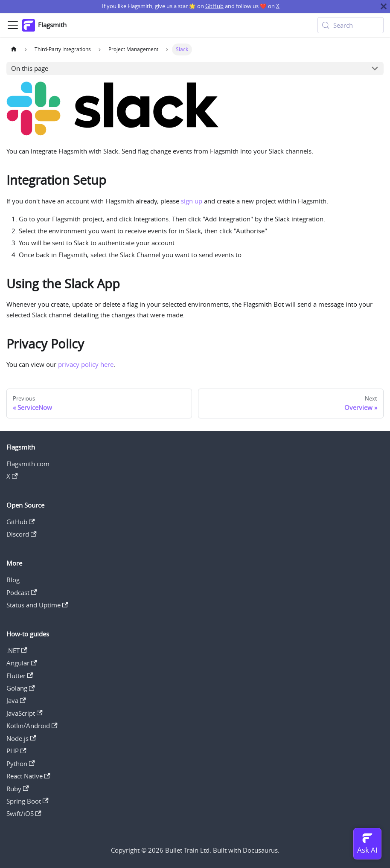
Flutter (20, 676)
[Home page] (14, 50)
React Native (28, 776)
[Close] (384, 7)
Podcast (22, 593)
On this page (30, 68)
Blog (13, 580)
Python (21, 764)
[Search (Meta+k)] (351, 25)
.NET (17, 651)
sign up (192, 201)
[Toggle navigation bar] (13, 25)
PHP (16, 751)
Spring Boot (28, 801)
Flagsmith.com (28, 464)
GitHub (214, 6)
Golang (21, 688)
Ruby (18, 789)
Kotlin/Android (32, 726)
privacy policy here (86, 364)
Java (16, 701)
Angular (22, 663)
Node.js (21, 739)
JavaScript (25, 713)
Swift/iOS (24, 814)
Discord (22, 534)
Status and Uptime (37, 605)
